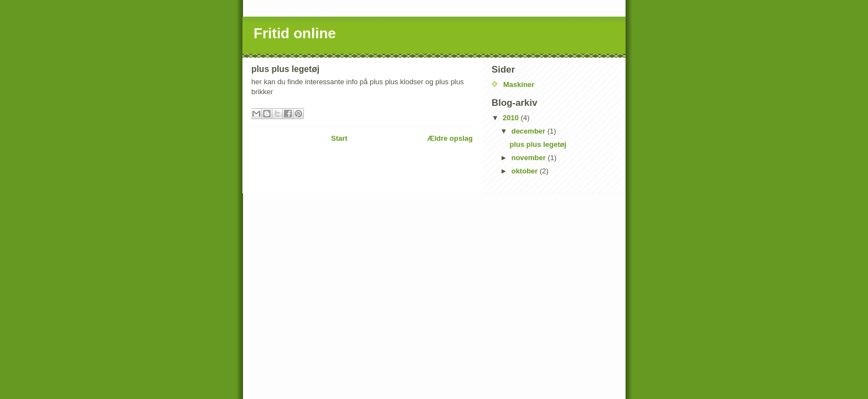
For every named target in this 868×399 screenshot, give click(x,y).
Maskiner (519, 85)
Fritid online (295, 33)
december (529, 131)
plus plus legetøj (538, 144)
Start (339, 138)
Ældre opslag (450, 138)
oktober (526, 171)
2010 (512, 118)
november (530, 158)
